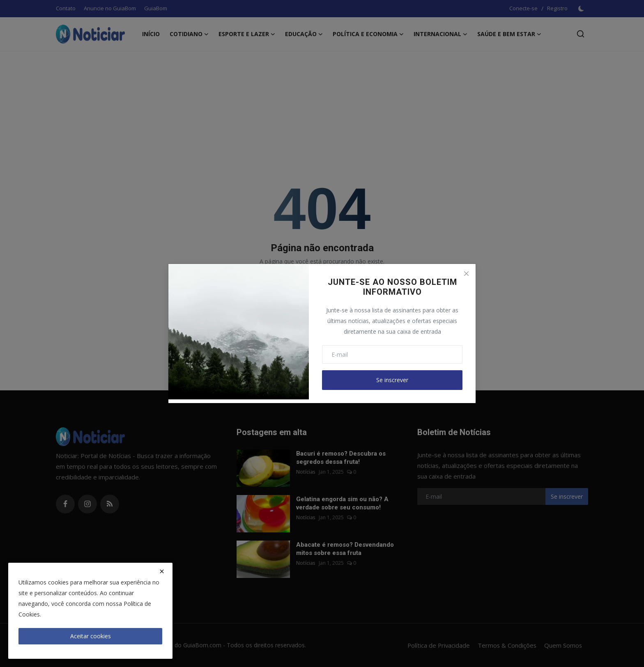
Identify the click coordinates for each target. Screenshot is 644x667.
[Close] (466, 273)
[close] (162, 571)
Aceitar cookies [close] (91, 636)
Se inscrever (392, 380)
